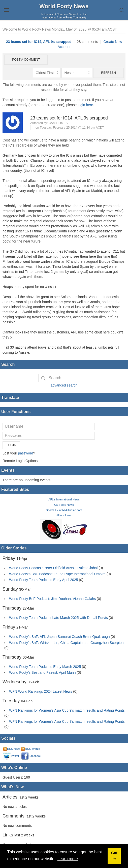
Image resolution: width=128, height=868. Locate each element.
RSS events (30, 749)
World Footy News (64, 6)
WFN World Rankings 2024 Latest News (41, 691)
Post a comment (26, 60)
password (25, 453)
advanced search (64, 385)
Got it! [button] (114, 856)
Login (11, 445)
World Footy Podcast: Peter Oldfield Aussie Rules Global (53, 568)
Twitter (11, 756)
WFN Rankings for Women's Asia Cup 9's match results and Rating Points (67, 710)
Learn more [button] (68, 859)
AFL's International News (64, 499)
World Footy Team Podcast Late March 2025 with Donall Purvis (58, 618)
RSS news (12, 749)
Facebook (31, 756)
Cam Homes (58, 123)
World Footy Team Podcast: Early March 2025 (45, 667)
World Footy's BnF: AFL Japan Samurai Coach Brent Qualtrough (59, 637)
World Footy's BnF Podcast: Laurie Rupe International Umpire (57, 574)
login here (85, 105)
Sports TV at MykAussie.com (64, 510)
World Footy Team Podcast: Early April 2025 (43, 580)
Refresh (108, 73)
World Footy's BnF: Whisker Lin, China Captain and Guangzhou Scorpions (67, 643)
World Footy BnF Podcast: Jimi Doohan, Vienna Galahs (52, 599)
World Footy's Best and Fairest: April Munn (42, 672)
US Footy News (64, 505)
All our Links (64, 515)
